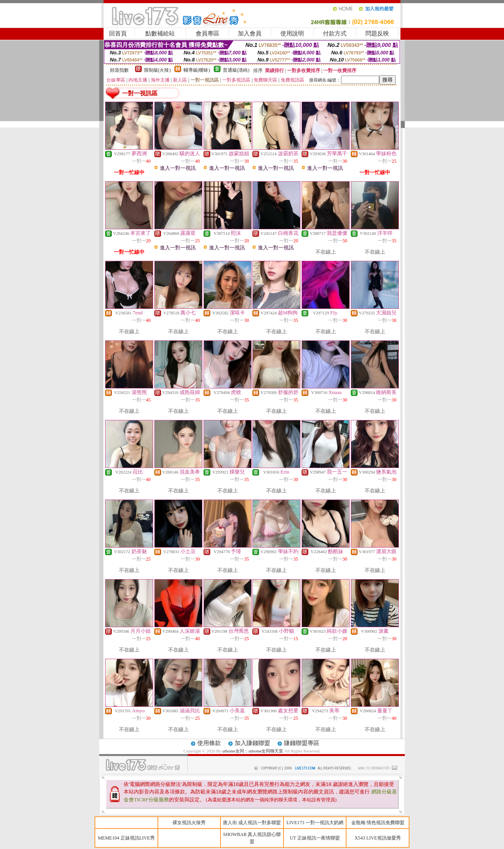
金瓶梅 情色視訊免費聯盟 (378, 823)
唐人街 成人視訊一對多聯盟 (252, 823)
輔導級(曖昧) (197, 70)
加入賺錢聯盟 (252, 743)
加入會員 (250, 33)
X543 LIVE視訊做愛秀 (378, 838)
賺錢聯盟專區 (302, 743)
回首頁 (118, 33)
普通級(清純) (236, 70)
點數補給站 (160, 33)
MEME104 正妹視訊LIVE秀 (126, 838)
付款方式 (335, 33)
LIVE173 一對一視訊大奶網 (315, 823)
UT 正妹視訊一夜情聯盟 (315, 838)
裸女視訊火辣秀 (189, 823)
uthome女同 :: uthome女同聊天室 (253, 751)
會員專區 (208, 33)
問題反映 (377, 33)
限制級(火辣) (157, 70)
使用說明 (292, 33)
